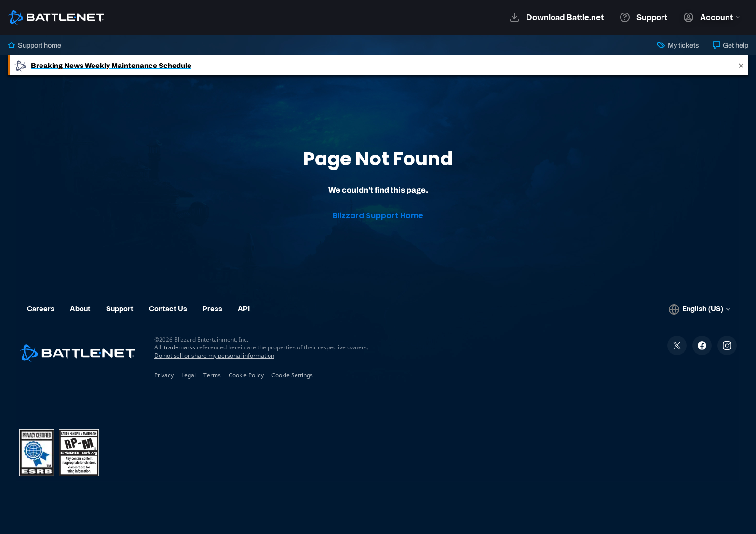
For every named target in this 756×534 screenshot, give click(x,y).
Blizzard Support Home (378, 216)
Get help (730, 45)
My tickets (678, 45)
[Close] (741, 65)
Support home (34, 45)
